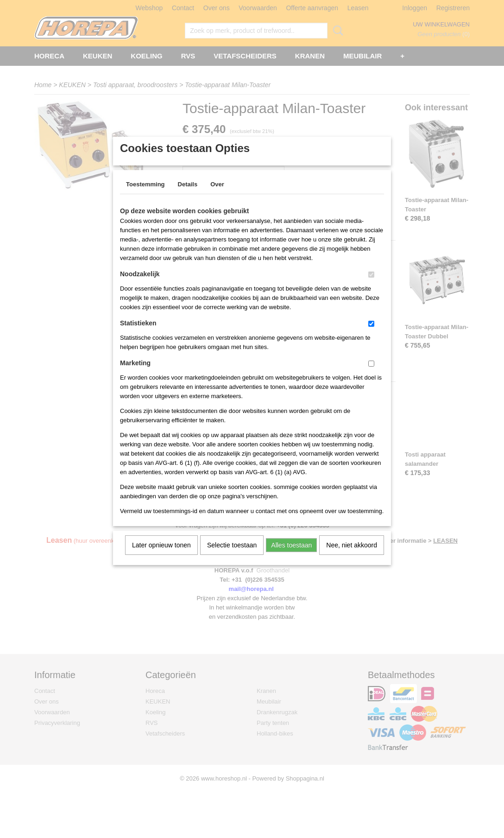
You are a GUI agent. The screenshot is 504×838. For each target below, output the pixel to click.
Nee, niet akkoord (352, 557)
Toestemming (145, 196)
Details (188, 196)
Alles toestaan (291, 557)
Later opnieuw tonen (161, 557)
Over (217, 196)
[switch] (371, 287)
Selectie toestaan (232, 557)
